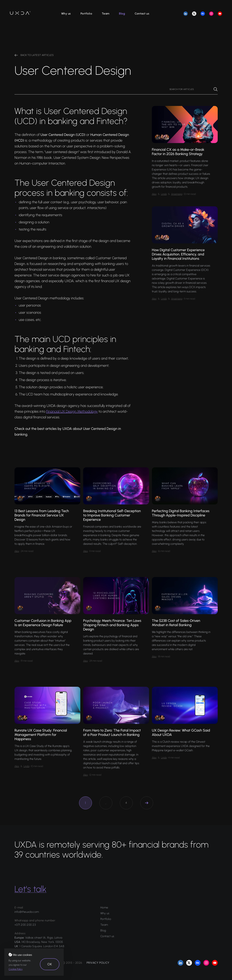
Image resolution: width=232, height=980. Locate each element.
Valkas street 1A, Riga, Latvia (44, 938)
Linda (164, 194)
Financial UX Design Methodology (72, 411)
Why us (66, 14)
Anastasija (177, 194)
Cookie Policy (16, 969)
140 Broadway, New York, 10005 (42, 942)
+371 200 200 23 (25, 925)
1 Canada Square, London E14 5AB (42, 946)
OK (50, 964)
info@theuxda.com (27, 912)
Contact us (142, 14)
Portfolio (86, 14)
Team (106, 14)
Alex (154, 194)
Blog (122, 14)
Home (104, 907)
